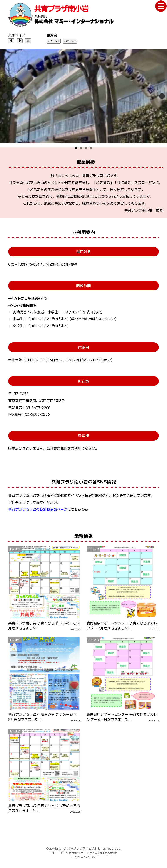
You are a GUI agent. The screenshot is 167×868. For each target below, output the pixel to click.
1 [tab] (76, 148)
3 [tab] (86, 148)
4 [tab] (91, 148)
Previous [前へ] (5, 96)
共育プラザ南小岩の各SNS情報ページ (38, 509)
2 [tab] (81, 148)
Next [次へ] (162, 96)
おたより (15, 549)
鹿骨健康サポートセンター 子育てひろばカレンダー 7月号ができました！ (122, 626)
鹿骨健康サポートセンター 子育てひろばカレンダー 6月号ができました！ (122, 717)
